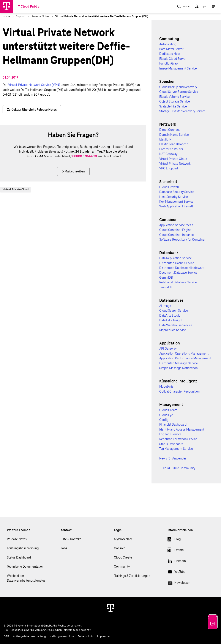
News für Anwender (173, 458)
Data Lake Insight (171, 320)
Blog (174, 540)
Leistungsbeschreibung (23, 548)
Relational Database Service (178, 282)
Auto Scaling (168, 44)
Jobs (64, 548)
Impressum (104, 636)
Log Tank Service (170, 434)
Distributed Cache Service (177, 263)
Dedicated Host (170, 54)
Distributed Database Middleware (182, 268)
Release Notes (17, 539)
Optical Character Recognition (179, 391)
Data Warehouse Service (176, 325)
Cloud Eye (166, 415)
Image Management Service (178, 68)
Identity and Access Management (182, 429)
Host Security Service (174, 197)
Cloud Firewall (169, 187)
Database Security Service (177, 192)
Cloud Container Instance (177, 235)
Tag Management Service (176, 449)
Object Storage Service (175, 101)
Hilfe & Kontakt (71, 539)
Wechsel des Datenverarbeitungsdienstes (26, 578)
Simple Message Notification (178, 368)
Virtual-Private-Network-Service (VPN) (34, 85)
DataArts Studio (170, 316)
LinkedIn (177, 562)
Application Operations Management (184, 354)
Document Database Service (178, 273)
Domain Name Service (174, 135)
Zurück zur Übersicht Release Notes (32, 110)
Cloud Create (168, 410)
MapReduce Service (173, 330)
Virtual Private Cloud (16, 189)
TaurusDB (166, 287)
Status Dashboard (171, 444)
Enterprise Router (171, 149)
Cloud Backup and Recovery (178, 87)
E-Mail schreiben (73, 171)
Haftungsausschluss (62, 636)
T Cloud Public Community (177, 468)
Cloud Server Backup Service (179, 92)
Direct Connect (170, 130)
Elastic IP (165, 139)
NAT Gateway (168, 154)
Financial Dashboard (173, 425)
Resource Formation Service (178, 439)
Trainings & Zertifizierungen (132, 576)
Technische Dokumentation (25, 567)
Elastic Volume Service (174, 97)
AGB (6, 636)
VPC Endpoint (169, 168)
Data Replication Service (176, 258)
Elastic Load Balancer (174, 144)
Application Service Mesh (176, 225)
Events (176, 551)
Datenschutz (86, 636)
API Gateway (168, 349)
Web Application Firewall (176, 206)
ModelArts (166, 387)
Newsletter (179, 584)
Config (164, 420)
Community (122, 567)
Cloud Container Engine (175, 230)
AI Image (165, 306)
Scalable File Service (173, 106)
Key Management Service (176, 202)
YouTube (176, 573)
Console (120, 548)
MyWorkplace (123, 539)
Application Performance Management (185, 358)
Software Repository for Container (182, 240)
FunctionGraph (169, 63)
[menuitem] (183, 6)
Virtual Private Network (175, 164)
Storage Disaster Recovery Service (182, 111)
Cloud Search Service (174, 311)
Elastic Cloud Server (173, 59)
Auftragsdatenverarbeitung (29, 636)
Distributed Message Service (179, 363)
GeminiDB (166, 278)
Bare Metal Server (171, 49)
